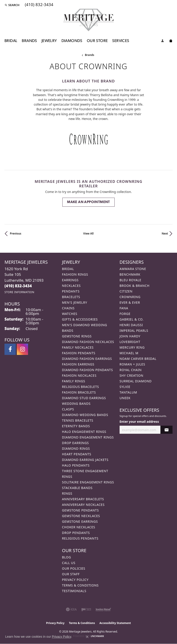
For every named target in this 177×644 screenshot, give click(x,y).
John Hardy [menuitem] (130, 336)
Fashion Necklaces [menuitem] (79, 375)
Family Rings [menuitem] (73, 381)
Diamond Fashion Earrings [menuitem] (87, 359)
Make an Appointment (88, 202)
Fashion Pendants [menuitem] (79, 353)
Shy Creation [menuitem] (132, 375)
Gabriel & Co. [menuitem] (132, 319)
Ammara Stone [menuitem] (133, 269)
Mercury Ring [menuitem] (132, 347)
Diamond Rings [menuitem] (76, 448)
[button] (12, 5)
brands (90, 55)
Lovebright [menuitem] (130, 342)
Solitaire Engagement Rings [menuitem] (88, 482)
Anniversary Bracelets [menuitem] (83, 499)
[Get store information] (19, 292)
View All (88, 233)
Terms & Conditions (80, 585)
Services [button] (121, 41)
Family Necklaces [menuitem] (78, 347)
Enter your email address (139, 422)
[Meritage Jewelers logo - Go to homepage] (88, 20)
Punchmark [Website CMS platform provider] (97, 636)
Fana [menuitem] (124, 308)
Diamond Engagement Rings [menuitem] (88, 437)
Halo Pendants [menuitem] (76, 465)
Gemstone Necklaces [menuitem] (81, 516)
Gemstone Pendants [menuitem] (80, 510)
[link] (39, 5)
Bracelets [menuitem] (71, 297)
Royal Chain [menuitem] (131, 370)
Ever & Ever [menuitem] (130, 302)
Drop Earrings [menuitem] (75, 443)
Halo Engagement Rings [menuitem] (84, 432)
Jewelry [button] (49, 41)
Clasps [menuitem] (68, 409)
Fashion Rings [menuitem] (75, 274)
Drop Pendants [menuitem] (76, 533)
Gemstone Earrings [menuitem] (80, 521)
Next (165, 233)
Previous (16, 233)
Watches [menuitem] (70, 314)
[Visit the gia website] (71, 609)
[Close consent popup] (87, 637)
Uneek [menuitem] (125, 398)
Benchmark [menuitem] (130, 274)
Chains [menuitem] (68, 308)
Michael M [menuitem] (129, 353)
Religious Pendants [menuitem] (80, 538)
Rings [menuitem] (67, 493)
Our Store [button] (97, 41)
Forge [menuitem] (125, 314)
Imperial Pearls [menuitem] (134, 331)
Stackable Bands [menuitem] (77, 488)
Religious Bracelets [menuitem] (80, 387)
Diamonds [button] (72, 41)
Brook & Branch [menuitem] (135, 286)
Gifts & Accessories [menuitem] (80, 319)
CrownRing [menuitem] (130, 297)
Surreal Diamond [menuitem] (136, 381)
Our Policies (74, 568)
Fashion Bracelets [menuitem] (79, 392)
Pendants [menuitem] (71, 291)
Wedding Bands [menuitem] (76, 404)
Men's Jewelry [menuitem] (74, 302)
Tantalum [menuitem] (128, 392)
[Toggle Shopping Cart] (171, 42)
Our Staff (71, 574)
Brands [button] (29, 41)
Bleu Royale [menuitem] (131, 280)
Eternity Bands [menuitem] (76, 426)
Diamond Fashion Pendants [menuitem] (87, 370)
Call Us (69, 563)
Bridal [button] (11, 41)
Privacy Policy (75, 580)
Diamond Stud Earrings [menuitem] (84, 398)
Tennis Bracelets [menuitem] (78, 420)
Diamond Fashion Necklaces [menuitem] (88, 342)
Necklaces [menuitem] (71, 286)
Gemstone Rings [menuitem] (77, 336)
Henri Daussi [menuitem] (131, 325)
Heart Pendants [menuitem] (76, 454)
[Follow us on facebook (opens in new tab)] (10, 349)
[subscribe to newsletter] (166, 430)
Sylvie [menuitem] (125, 387)
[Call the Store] (18, 286)
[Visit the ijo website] (86, 609)
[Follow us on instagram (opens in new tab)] (22, 349)
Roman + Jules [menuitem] (132, 364)
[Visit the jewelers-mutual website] (103, 609)
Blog (66, 557)
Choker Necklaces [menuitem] (79, 527)
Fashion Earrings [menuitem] (78, 364)
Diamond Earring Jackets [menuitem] (85, 460)
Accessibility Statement (115, 623)
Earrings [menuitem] (70, 280)
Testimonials (74, 591)
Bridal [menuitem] (68, 269)
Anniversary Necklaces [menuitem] (83, 505)
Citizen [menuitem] (126, 291)
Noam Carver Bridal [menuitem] (138, 359)
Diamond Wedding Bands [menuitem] (85, 415)
